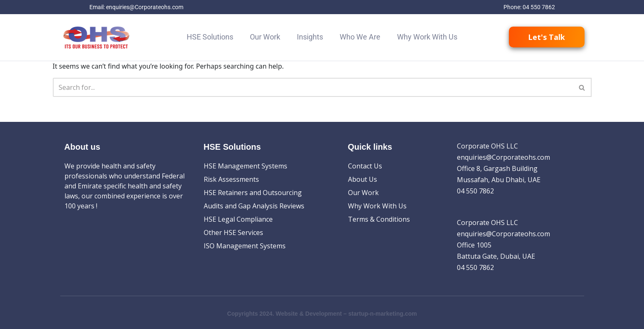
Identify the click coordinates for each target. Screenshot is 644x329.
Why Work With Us (427, 37)
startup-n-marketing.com (383, 314)
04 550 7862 (539, 7)
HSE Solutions (210, 37)
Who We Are (360, 37)
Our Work (265, 37)
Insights (310, 37)
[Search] (313, 87)
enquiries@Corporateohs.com (145, 7)
